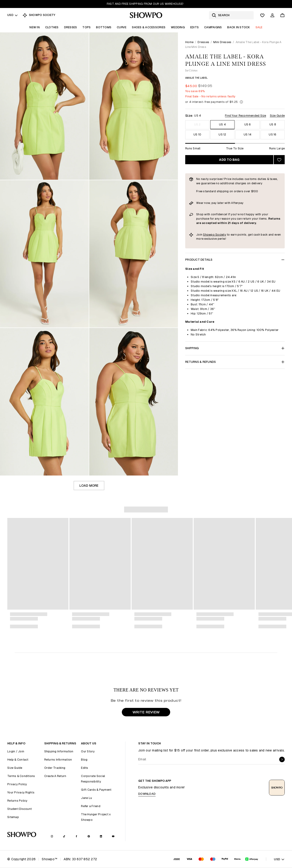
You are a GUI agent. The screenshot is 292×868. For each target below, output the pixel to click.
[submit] (282, 759)
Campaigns (213, 27)
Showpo (209, 235)
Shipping (235, 348)
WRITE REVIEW (146, 712)
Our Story (88, 751)
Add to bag (229, 160)
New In (35, 27)
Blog (84, 760)
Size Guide (277, 116)
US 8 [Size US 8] (273, 124)
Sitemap (13, 817)
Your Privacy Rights (21, 792)
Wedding (178, 27)
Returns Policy (17, 801)
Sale (259, 27)
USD (13, 15)
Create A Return (55, 776)
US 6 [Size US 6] (248, 124)
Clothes (52, 27)
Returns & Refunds (235, 362)
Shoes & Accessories (149, 27)
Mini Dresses (222, 42)
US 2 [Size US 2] (197, 124)
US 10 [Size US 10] (197, 134)
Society (221, 235)
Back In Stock (239, 27)
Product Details (235, 260)
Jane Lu (86, 798)
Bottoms (104, 27)
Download (147, 794)
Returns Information (58, 760)
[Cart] (282, 15)
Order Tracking (55, 768)
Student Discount (20, 809)
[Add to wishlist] (279, 160)
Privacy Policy (17, 784)
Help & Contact (18, 760)
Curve (122, 27)
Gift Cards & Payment (96, 790)
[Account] (272, 15)
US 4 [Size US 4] (222, 124)
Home (189, 42)
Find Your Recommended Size (246, 116)
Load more (89, 486)
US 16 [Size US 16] (272, 134)
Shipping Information (59, 751)
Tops (86, 27)
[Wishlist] (262, 15)
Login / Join (16, 751)
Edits (194, 27)
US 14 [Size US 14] (248, 134)
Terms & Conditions (21, 776)
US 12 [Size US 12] (222, 134)
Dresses (71, 27)
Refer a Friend (91, 806)
